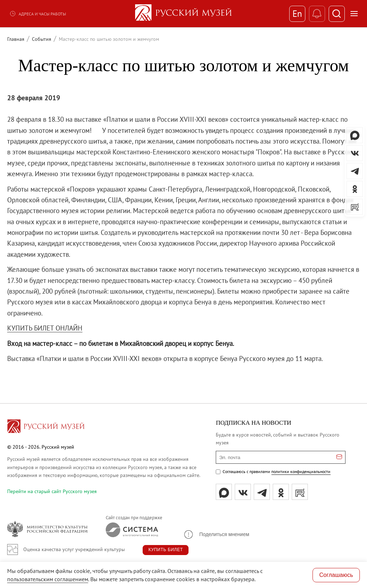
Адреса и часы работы (38, 14)
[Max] (224, 492)
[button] (216, 534)
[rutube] (300, 492)
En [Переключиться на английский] (297, 14)
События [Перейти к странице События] (42, 39)
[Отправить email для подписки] (339, 457)
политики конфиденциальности (301, 471)
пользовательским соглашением (48, 579)
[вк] (243, 492)
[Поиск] (337, 14)
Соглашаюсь (336, 575)
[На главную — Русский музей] (183, 14)
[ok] (281, 492)
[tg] (262, 492)
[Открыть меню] (354, 14)
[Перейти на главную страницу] (46, 427)
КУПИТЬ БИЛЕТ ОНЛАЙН (45, 328)
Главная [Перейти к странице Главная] (16, 39)
